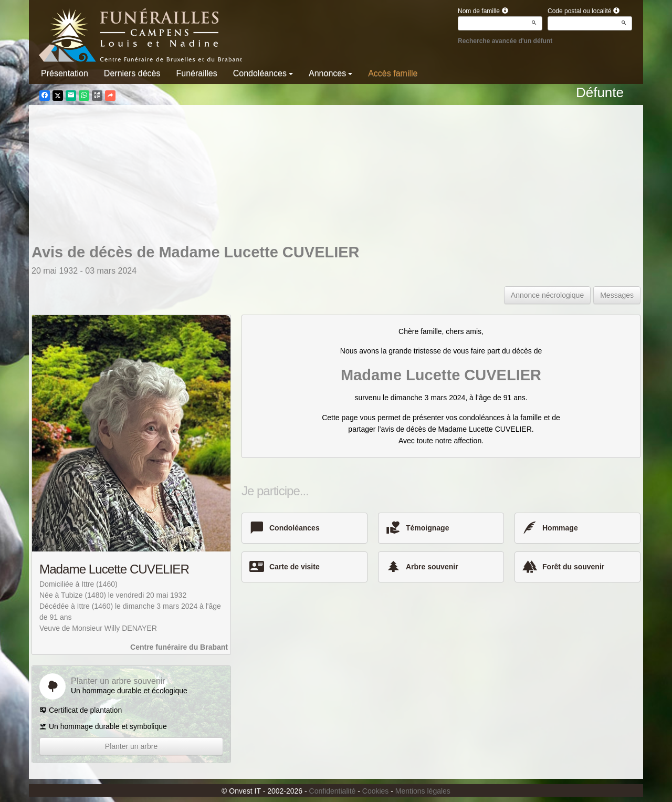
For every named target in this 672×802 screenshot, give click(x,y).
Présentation (65, 73)
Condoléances (263, 73)
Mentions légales (423, 791)
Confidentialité (333, 791)
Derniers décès (132, 73)
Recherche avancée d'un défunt (505, 41)
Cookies (376, 791)
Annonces (330, 73)
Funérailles (196, 73)
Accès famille (393, 73)
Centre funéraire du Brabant (179, 647)
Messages (617, 295)
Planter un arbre (131, 746)
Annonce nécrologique (547, 295)
